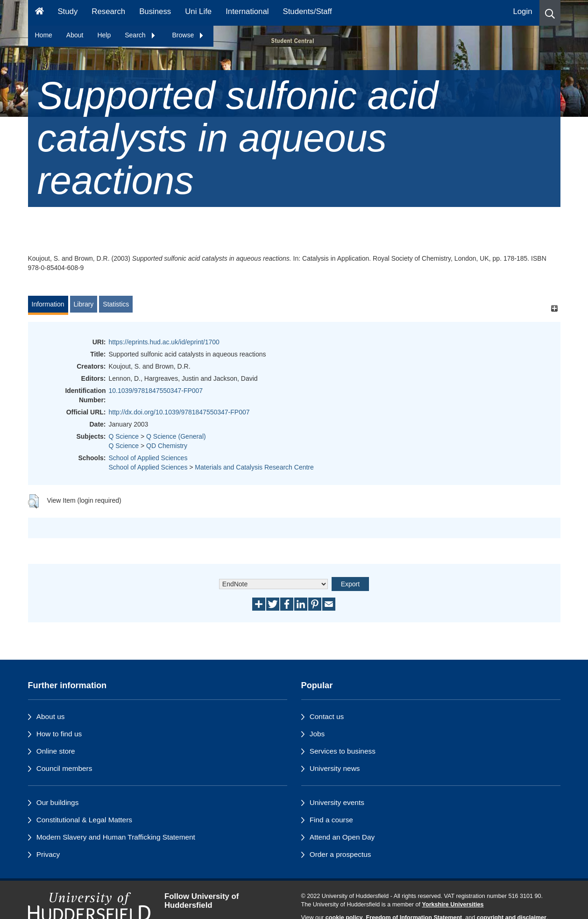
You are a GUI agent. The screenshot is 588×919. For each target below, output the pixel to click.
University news (335, 768)
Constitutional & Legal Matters (84, 820)
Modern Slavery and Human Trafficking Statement (116, 837)
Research (108, 11)
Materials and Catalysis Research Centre (254, 467)
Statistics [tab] (116, 304)
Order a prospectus (340, 854)
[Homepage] (39, 13)
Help (104, 35)
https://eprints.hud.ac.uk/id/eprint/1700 (164, 342)
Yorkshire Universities (453, 905)
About (75, 35)
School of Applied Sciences (148, 458)
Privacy (48, 854)
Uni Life (198, 11)
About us (51, 716)
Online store (56, 751)
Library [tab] (84, 304)
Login (522, 11)
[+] (555, 309)
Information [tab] (48, 304)
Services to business (343, 751)
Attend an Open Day (342, 837)
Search (140, 35)
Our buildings (58, 802)
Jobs (317, 734)
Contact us (327, 716)
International (247, 11)
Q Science (124, 436)
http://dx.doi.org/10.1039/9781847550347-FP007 (179, 412)
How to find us (59, 734)
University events (337, 802)
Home (44, 35)
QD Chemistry (167, 446)
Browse (188, 35)
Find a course (331, 820)
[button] (550, 13)
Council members (64, 768)
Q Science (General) (176, 436)
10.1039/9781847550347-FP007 (156, 391)
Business (155, 11)
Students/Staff (308, 11)
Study (67, 11)
